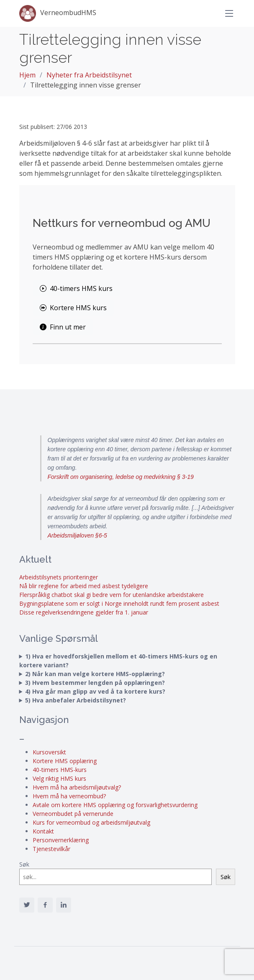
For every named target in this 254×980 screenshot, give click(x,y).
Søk (24, 864)
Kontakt (43, 831)
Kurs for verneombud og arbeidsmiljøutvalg (91, 822)
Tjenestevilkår (51, 849)
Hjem (27, 75)
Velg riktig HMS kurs (59, 778)
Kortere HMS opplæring (65, 761)
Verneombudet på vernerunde (73, 814)
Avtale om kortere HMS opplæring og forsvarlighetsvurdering (115, 805)
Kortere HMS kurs (73, 308)
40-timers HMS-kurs (60, 770)
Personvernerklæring (61, 840)
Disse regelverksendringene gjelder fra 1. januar (84, 612)
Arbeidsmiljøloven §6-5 (77, 535)
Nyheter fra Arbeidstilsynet (89, 75)
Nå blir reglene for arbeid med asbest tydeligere (84, 586)
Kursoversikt (49, 752)
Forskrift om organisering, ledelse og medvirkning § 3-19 (121, 477)
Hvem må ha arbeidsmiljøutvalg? (77, 787)
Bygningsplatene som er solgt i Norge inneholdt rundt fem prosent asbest (119, 603)
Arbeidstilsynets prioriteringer (59, 577)
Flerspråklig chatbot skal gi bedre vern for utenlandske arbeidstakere (112, 595)
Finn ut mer (63, 327)
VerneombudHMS (58, 13)
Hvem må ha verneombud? (69, 796)
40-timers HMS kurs (76, 288)
